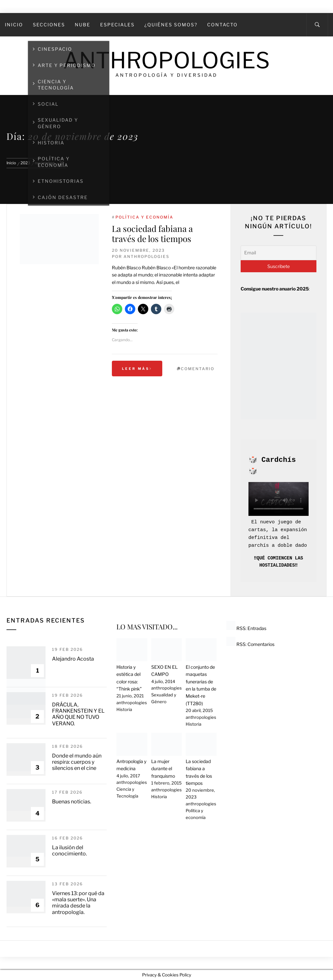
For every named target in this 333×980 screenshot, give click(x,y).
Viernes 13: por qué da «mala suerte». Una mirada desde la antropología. (78, 903)
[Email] (279, 253)
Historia (124, 709)
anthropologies (147, 256)
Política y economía (144, 217)
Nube (83, 25)
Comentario (198, 369)
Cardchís (279, 460)
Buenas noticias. (72, 802)
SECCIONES (49, 25)
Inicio (14, 25)
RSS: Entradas (246, 628)
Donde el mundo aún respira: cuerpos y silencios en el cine (77, 762)
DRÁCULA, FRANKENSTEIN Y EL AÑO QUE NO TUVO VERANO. (78, 714)
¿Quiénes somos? (171, 25)
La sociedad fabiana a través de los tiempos (152, 234)
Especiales (117, 25)
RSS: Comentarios (250, 644)
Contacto (222, 25)
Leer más (137, 369)
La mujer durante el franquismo (163, 769)
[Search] (317, 25)
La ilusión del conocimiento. (69, 851)
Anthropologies (166, 60)
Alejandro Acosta (73, 659)
